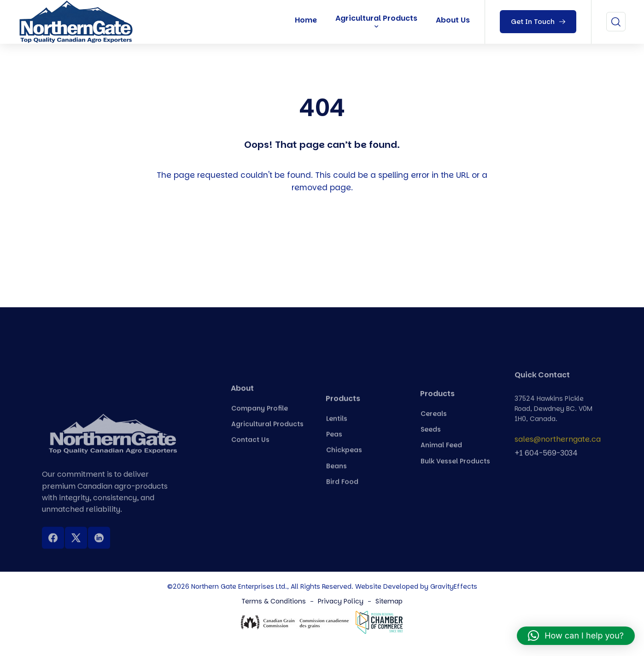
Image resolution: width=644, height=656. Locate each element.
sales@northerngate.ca (558, 442)
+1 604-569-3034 (546, 456)
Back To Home (325, 241)
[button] (576, 636)
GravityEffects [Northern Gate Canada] (454, 586)
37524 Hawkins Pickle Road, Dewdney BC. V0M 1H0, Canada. (553, 417)
